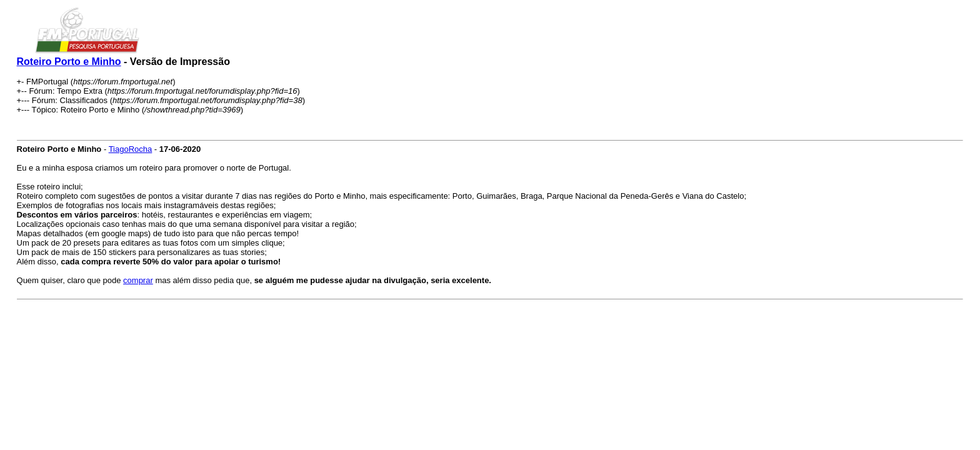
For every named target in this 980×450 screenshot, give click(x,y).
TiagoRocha (131, 149)
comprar (138, 280)
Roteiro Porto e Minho (69, 62)
